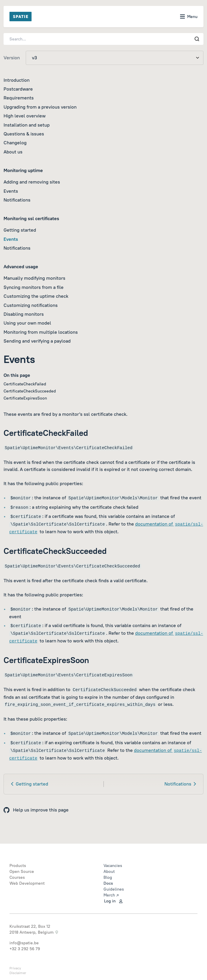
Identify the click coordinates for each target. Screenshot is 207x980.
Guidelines (114, 889)
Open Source (22, 871)
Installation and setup (27, 125)
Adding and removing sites (32, 182)
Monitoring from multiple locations (41, 332)
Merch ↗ (111, 895)
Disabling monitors (24, 314)
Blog (108, 877)
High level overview (25, 116)
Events (11, 191)
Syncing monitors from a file (34, 287)
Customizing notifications (31, 305)
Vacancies (113, 866)
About (109, 871)
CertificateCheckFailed (25, 384)
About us (13, 152)
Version (12, 58)
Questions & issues (24, 134)
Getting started (20, 230)
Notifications (17, 200)
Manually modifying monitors (34, 278)
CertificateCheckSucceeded (30, 391)
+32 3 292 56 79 (25, 949)
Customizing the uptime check (36, 296)
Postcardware (18, 89)
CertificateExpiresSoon (25, 398)
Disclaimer (18, 973)
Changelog (15, 143)
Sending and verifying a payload (37, 341)
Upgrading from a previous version (40, 107)
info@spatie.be (24, 943)
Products (18, 866)
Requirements (19, 98)
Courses (17, 877)
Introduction (17, 80)
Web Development (27, 883)
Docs (108, 883)
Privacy (15, 968)
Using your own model (27, 323)
